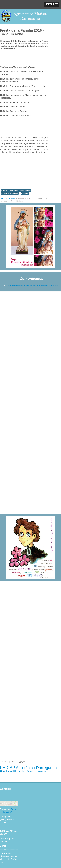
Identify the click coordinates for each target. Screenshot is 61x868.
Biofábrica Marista (25, 772)
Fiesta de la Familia (10, 193)
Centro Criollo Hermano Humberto (16, 190)
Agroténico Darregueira (36, 768)
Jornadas (41, 772)
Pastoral (25, 193)
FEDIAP (8, 768)
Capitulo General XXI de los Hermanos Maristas (32, 286)
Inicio (3, 198)
